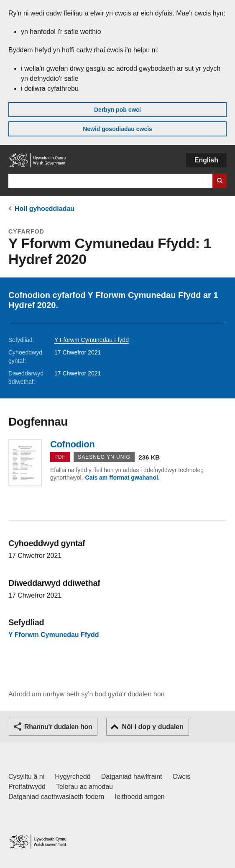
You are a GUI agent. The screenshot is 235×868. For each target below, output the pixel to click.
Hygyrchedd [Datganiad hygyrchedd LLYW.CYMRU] (73, 777)
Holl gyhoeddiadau (45, 209)
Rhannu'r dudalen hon (58, 727)
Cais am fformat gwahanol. (123, 478)
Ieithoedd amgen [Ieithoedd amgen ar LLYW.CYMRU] (140, 797)
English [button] (206, 160)
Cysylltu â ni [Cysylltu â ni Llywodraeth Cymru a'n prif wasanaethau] (26, 777)
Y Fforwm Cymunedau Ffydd (92, 340)
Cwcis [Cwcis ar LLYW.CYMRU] (182, 777)
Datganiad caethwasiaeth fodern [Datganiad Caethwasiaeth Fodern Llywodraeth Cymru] (56, 797)
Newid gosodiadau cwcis (117, 129)
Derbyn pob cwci (117, 110)
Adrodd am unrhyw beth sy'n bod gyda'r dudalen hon (86, 694)
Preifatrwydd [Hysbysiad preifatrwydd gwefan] (27, 787)
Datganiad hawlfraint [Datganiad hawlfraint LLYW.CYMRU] (132, 777)
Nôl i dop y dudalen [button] (153, 727)
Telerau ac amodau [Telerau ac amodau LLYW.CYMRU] (84, 787)
